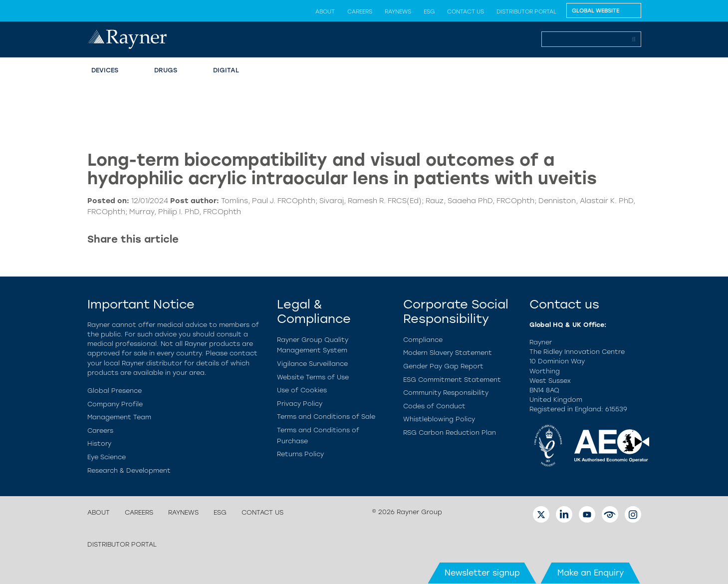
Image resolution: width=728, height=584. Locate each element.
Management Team (119, 417)
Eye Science (107, 457)
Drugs (166, 70)
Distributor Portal (526, 11)
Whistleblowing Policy (439, 419)
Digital (226, 70)
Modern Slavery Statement (448, 353)
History (99, 443)
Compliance (423, 340)
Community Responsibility (446, 393)
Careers (360, 11)
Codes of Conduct (434, 406)
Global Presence (115, 391)
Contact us (466, 11)
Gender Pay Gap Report (443, 366)
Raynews (398, 11)
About (325, 11)
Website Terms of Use (313, 377)
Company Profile (115, 404)
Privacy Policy (300, 404)
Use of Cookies (302, 390)
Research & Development (129, 470)
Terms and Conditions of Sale (326, 417)
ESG (429, 11)
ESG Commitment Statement (452, 380)
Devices (105, 70)
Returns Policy (300, 454)
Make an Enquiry (591, 573)
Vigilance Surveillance (312, 364)
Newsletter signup (482, 573)
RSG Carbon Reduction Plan (450, 433)
